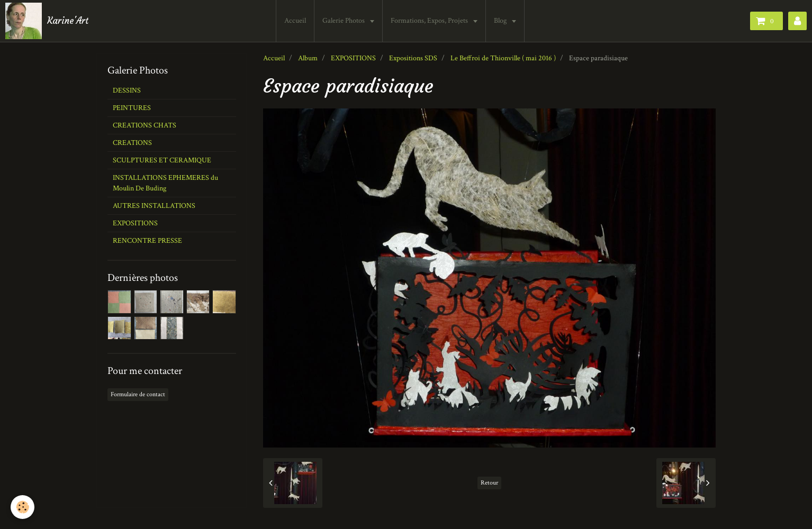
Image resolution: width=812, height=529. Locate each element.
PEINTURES (132, 108)
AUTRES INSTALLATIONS (154, 206)
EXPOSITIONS (353, 58)
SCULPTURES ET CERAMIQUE (162, 160)
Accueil (296, 21)
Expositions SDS (413, 58)
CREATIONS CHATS (145, 125)
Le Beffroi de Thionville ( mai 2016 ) (503, 58)
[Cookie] (22, 507)
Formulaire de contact (138, 394)
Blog (502, 21)
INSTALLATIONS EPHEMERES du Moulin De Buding (165, 183)
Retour (489, 483)
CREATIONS (132, 143)
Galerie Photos (345, 21)
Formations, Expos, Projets (431, 21)
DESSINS (127, 90)
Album (308, 58)
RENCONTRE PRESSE (147, 241)
